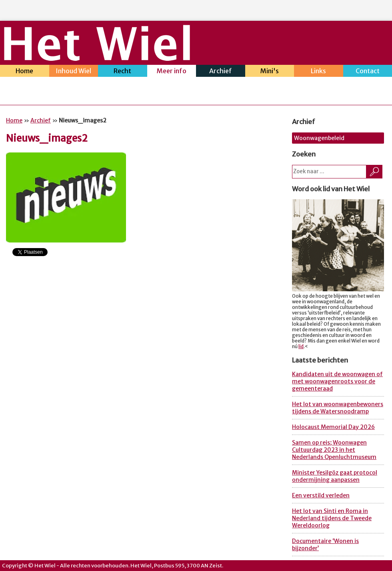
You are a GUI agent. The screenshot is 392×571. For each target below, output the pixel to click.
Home (25, 72)
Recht (123, 72)
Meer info (172, 72)
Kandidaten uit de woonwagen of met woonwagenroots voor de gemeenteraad (337, 381)
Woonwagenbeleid (319, 138)
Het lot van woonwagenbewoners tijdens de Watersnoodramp (338, 408)
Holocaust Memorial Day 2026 (333, 427)
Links (319, 72)
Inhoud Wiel (74, 72)
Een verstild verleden (321, 495)
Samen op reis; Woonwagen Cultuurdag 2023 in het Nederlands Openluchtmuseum (334, 450)
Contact (368, 72)
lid (301, 347)
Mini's (270, 72)
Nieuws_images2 (47, 138)
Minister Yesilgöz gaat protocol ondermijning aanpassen (335, 476)
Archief (221, 72)
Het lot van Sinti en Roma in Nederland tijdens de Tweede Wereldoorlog (332, 518)
